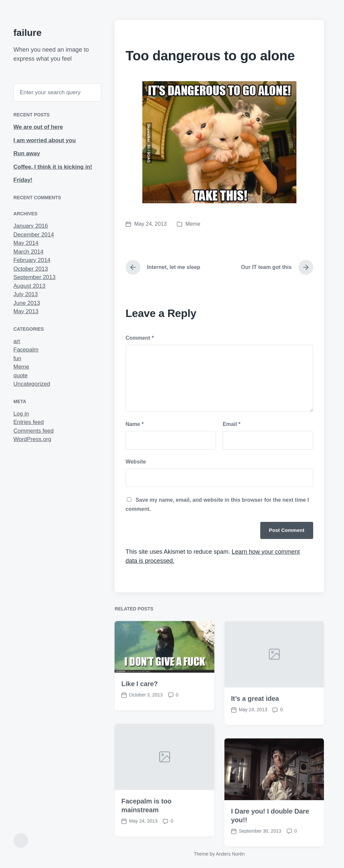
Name (135, 424)
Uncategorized (32, 384)
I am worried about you (45, 140)
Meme (21, 367)
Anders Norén (230, 854)
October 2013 (31, 269)
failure (27, 33)
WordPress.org (32, 439)
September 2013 (35, 277)
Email (232, 424)
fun (17, 358)
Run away (27, 153)
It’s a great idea (255, 720)
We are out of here (38, 127)
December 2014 (34, 235)
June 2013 (27, 303)
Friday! (23, 180)
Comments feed (33, 431)
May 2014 (26, 243)
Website (136, 462)
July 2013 (26, 294)
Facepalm (26, 350)
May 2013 (26, 311)
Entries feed (29, 422)
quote (21, 375)
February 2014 (32, 260)
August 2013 (29, 286)
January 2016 (31, 226)
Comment (140, 338)
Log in (21, 414)
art (17, 341)
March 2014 (28, 252)
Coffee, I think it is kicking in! (53, 167)
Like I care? (140, 705)
